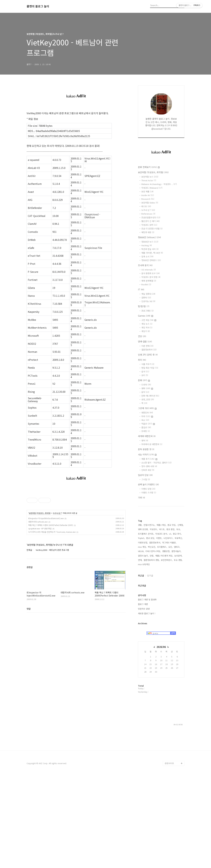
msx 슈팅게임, (144, 657)
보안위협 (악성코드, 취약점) (40, 556)
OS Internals (149, 270)
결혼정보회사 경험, (152, 653)
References (148, 214)
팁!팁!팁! (144, 306)
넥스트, (162, 622)
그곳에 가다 (147, 408)
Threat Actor (149, 180)
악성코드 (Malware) (152, 188)
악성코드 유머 (149, 225)
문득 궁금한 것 (146, 449)
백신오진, (152, 639)
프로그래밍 (147, 311)
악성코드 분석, (161, 626)
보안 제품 (147, 191)
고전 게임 (149, 320)
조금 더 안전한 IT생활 (152, 229)
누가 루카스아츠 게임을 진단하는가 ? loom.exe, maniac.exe (52, 575)
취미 (142, 360)
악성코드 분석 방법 (151, 277)
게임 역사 (147, 327)
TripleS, (141, 631)
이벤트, (159, 631)
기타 (141, 498)
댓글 (29, 652)
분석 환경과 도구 (151, 273)
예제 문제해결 (149, 281)
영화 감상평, (143, 622)
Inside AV (148, 195)
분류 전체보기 (149, 167)
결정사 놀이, (143, 648)
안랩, (152, 648)
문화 (144, 380)
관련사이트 (169, 856)
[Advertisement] (76, 510)
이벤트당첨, (143, 635)
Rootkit (146, 284)
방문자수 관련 (144, 701)
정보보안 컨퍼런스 (151, 260)
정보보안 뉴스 (150, 242)
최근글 (141, 668)
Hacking (147, 245)
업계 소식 (147, 256)
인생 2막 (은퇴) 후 (148, 355)
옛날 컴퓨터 (148, 294)
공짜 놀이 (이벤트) (148, 484)
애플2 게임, (161, 618)
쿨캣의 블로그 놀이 (38, 6)
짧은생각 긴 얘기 (151, 221)
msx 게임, (142, 639)
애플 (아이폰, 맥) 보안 (152, 253)
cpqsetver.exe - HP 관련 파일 (40, 572)
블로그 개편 (143, 697)
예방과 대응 (148, 232)
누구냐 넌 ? (57, 556)
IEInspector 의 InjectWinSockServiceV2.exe (46, 562)
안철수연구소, (149, 618)
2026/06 (161, 739)
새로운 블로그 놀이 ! (147, 706)
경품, (140, 618)
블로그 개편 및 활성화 (147, 692)
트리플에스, (162, 639)
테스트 (146, 206)
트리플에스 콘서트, (146, 626)
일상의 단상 (145, 475)
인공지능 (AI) (148, 301)
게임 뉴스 (147, 324)
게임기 (146, 331)
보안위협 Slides (150, 203)
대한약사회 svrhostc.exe (38, 565)
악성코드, (154, 622)
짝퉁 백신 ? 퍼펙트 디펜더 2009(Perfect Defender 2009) (51, 568)
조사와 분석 (145, 265)
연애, (140, 653)
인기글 (150, 668)
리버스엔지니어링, (153, 644)
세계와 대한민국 (147, 436)
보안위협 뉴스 (150, 177)
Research (148, 199)
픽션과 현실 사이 (150, 249)
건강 (142, 336)
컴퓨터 (146, 298)
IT (141, 289)
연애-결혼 (145, 341)
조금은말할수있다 (151, 217)
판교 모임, (151, 631)
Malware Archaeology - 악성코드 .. (159, 184)
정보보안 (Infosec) (149, 237)
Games (146, 316)
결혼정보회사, (155, 635)
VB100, (141, 644)
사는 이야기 (147, 454)
